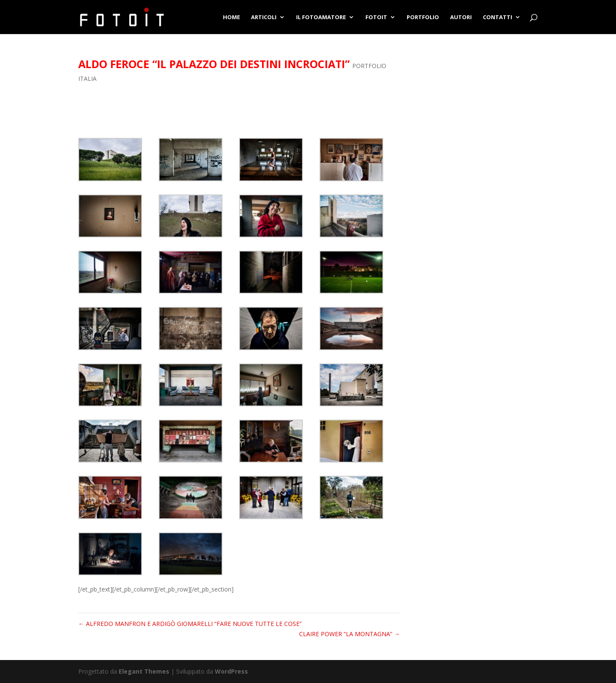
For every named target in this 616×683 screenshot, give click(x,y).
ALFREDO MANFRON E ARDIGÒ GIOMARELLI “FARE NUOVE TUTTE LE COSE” (190, 624)
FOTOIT (376, 17)
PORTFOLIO (423, 17)
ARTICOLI (264, 17)
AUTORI (461, 17)
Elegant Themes (144, 671)
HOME (231, 17)
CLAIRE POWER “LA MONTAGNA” (349, 634)
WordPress (231, 671)
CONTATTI (498, 17)
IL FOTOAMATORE (321, 17)
